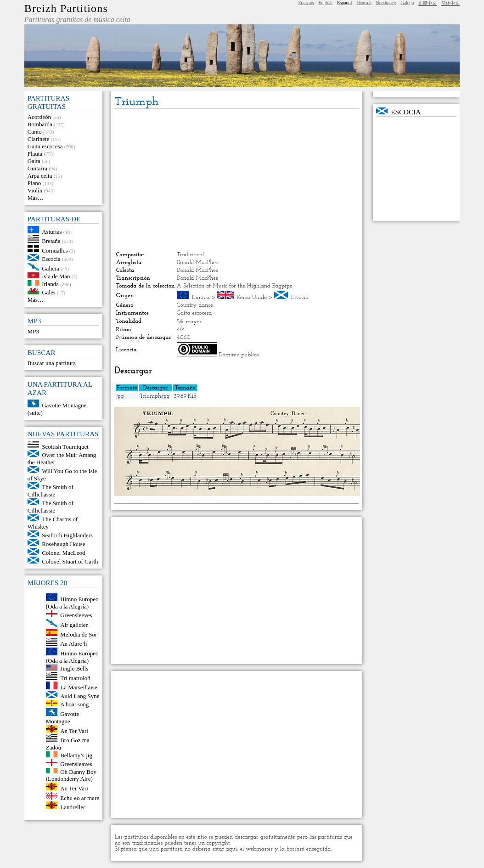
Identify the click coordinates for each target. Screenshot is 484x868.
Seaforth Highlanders (67, 535)
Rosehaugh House (63, 544)
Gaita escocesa (45, 146)
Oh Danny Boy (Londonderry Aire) (71, 775)
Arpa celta (40, 176)
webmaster (259, 849)
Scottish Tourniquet (65, 446)
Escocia (51, 259)
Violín (35, 190)
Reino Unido (252, 297)
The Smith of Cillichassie (51, 491)
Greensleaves (76, 764)
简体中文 (450, 3)
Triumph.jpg (155, 396)
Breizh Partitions (66, 8)
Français (306, 3)
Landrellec (73, 807)
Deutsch (364, 3)
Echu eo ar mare (80, 798)
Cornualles (55, 250)
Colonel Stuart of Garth (70, 561)
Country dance (195, 305)
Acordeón (39, 117)
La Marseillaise (79, 687)
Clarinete (39, 139)
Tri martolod (75, 678)
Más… (36, 198)
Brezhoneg (386, 3)
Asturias (52, 231)
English (326, 3)
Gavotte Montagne (63, 718)
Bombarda (40, 124)
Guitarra (37, 168)
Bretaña (51, 241)
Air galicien (74, 625)
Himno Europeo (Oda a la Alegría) (72, 603)
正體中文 (428, 3)
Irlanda (50, 284)
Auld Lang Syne (80, 696)
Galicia (51, 268)
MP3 (33, 331)
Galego (407, 3)
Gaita (34, 161)
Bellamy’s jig (76, 755)
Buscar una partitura (52, 363)
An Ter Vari (74, 730)
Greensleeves (76, 615)
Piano (34, 183)
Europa (201, 297)
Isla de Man (56, 276)
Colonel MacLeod (63, 553)
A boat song (74, 704)
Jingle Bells (74, 668)
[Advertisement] (237, 180)
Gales (49, 292)
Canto (35, 132)
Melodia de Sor (79, 634)
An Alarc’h (73, 644)
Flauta (35, 154)
